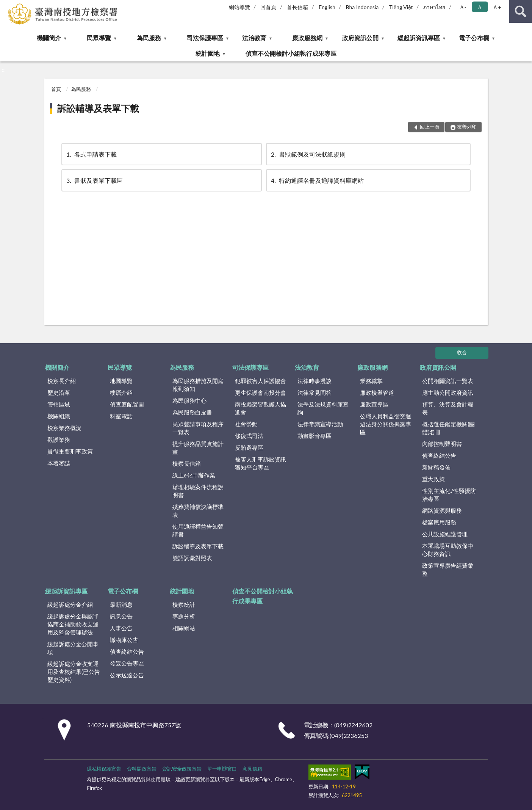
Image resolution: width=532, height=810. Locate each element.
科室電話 (121, 416)
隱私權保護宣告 (104, 769)
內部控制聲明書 (442, 444)
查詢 (521, 11)
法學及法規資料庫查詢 (323, 408)
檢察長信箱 (187, 463)
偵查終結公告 (439, 455)
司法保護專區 (205, 38)
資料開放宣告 (142, 769)
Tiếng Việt (401, 7)
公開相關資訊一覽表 (448, 381)
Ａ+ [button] (497, 7)
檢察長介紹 (62, 381)
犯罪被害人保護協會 (261, 381)
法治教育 (254, 38)
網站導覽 (239, 7)
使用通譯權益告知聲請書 (198, 530)
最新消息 (121, 604)
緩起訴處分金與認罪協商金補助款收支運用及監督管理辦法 (73, 624)
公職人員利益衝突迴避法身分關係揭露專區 (386, 424)
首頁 (56, 89)
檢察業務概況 (64, 428)
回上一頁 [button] (430, 127)
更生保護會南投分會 (261, 392)
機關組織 (59, 416)
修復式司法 (249, 436)
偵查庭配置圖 (127, 404)
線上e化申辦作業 (194, 475)
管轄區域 (59, 404)
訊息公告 (121, 616)
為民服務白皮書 (192, 412)
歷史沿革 (59, 392)
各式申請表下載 (91, 154)
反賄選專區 (249, 447)
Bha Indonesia (362, 7)
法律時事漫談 (315, 381)
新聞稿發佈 (436, 467)
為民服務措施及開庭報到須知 (198, 385)
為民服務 (149, 38)
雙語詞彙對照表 (192, 558)
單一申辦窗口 (222, 769)
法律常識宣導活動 (320, 424)
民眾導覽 (99, 38)
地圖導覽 (121, 381)
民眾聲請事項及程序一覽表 (198, 428)
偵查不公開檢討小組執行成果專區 (291, 53)
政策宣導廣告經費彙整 (448, 569)
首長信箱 (297, 7)
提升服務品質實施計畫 (198, 448)
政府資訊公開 (360, 38)
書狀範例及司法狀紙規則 (308, 154)
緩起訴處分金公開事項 (73, 648)
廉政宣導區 (374, 404)
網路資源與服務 (442, 510)
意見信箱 (252, 769)
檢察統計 (184, 604)
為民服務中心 (189, 400)
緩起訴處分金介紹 (70, 604)
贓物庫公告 (124, 640)
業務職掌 (371, 381)
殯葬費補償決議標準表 (198, 511)
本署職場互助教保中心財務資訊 (448, 550)
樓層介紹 (121, 392)
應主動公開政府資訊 (448, 392)
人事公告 (121, 628)
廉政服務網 (307, 38)
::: (6, 6)
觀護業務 (59, 440)
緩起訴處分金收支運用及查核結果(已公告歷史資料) (74, 672)
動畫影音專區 (315, 436)
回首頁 (268, 7)
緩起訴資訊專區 (419, 38)
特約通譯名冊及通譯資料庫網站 (317, 180)
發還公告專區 (127, 663)
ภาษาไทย (434, 7)
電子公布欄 (474, 38)
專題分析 (184, 616)
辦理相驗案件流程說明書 (198, 491)
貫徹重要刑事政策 (70, 451)
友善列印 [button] (467, 127)
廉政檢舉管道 (377, 392)
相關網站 (184, 628)
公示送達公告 (127, 675)
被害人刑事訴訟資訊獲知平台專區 (261, 463)
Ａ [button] (480, 7)
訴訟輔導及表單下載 (98, 108)
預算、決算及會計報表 (448, 408)
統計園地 (208, 53)
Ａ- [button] (463, 7)
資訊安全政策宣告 (182, 769)
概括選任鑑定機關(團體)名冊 (448, 428)
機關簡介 (49, 38)
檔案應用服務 (439, 522)
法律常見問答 (315, 392)
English (327, 7)
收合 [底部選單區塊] (462, 352)
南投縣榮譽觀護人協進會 (261, 408)
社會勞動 (246, 424)
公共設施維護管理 (445, 534)
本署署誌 (59, 463)
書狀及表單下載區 (94, 180)
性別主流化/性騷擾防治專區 (449, 495)
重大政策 (433, 479)
